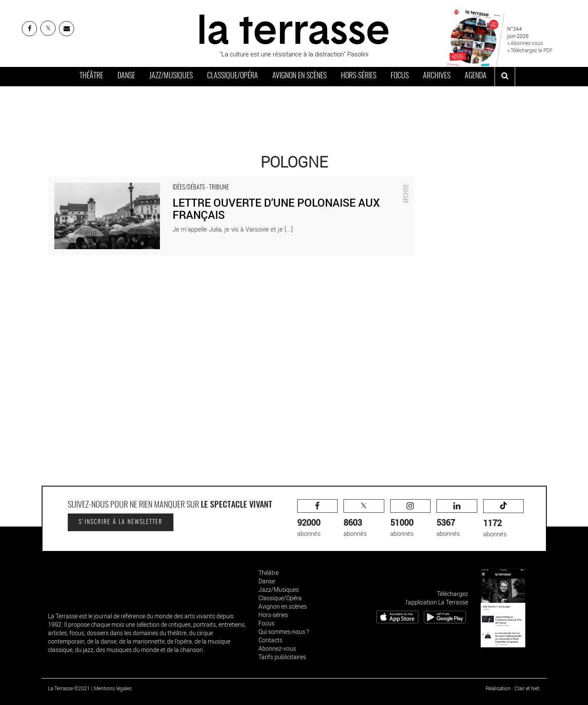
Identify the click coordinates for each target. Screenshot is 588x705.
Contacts (270, 640)
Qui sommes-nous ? (284, 632)
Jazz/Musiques (171, 76)
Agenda (476, 76)
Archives (437, 76)
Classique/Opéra (233, 76)
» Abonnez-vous (525, 43)
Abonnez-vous (277, 648)
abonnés (318, 518)
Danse (126, 76)
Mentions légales (113, 688)
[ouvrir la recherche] (505, 77)
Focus (400, 76)
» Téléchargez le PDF (530, 50)
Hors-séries (359, 76)
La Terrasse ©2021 (69, 688)
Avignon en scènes (299, 76)
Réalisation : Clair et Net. (513, 688)
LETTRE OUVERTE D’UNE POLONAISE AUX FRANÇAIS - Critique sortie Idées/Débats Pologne (177, 181)
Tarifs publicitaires (282, 657)
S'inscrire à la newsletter (121, 522)
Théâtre (91, 76)
